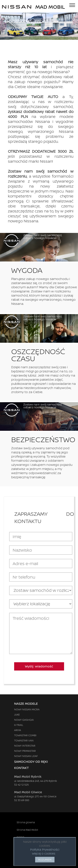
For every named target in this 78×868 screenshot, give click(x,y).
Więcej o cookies (44, 853)
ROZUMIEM (45, 860)
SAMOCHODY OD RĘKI (31, 762)
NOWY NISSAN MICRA (27, 709)
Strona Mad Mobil (27, 830)
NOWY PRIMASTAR (25, 751)
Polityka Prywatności (45, 849)
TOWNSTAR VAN (24, 740)
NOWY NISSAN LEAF (26, 756)
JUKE (17, 715)
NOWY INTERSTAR (25, 746)
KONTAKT (26, 768)
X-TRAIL (19, 725)
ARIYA (18, 730)
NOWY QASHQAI (24, 720)
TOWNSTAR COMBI (25, 735)
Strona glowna (26, 822)
